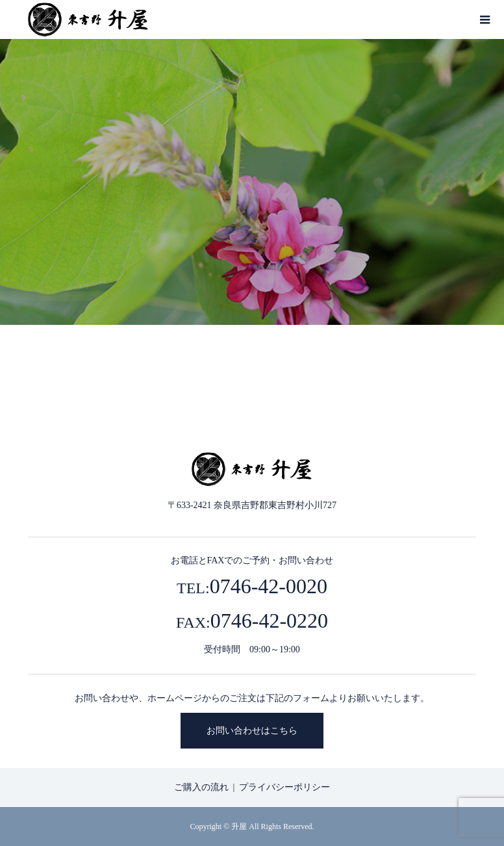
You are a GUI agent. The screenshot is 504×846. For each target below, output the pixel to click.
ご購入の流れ (201, 787)
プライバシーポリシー (284, 787)
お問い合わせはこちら (252, 731)
